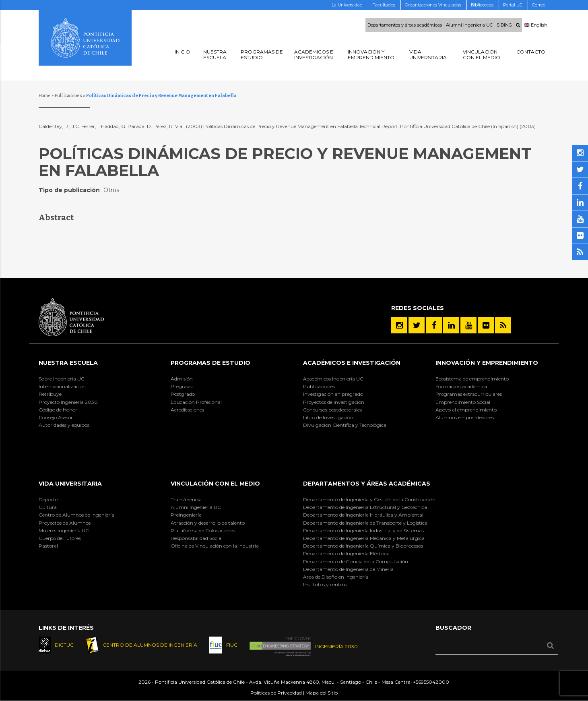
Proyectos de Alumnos (65, 523)
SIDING (504, 25)
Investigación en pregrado (333, 394)
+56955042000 (431, 682)
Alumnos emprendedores (465, 417)
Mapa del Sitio (322, 693)
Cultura (48, 507)
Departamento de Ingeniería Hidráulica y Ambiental (363, 515)
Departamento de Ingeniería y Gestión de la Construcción (369, 499)
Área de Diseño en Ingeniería (336, 577)
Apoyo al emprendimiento (466, 410)
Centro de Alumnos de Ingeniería (76, 515)
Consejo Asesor (56, 417)
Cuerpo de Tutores (60, 538)
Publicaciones (68, 96)
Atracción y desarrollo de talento (208, 523)
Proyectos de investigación (334, 402)
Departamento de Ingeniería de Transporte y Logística (365, 523)
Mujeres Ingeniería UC (64, 530)
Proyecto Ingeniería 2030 (68, 402)
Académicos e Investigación (352, 363)
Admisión (182, 379)
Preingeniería (186, 515)
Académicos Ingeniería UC (333, 379)
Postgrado (183, 394)
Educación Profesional (196, 402)
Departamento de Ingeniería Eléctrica (346, 553)
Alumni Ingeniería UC (196, 507)
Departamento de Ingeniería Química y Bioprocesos (363, 546)
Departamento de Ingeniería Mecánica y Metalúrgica (364, 538)
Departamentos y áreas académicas (405, 25)
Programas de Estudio (210, 363)
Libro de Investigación (328, 417)
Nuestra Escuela (68, 363)
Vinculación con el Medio (215, 484)
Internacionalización (62, 386)
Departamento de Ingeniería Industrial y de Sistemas (363, 530)
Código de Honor (58, 410)
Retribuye (50, 394)
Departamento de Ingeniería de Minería (348, 569)
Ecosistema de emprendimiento (472, 379)
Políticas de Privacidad (276, 693)
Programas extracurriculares (469, 394)
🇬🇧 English (536, 25)
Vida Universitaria (70, 484)
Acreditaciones (187, 410)
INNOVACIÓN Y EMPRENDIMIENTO (487, 363)
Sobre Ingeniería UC (62, 379)
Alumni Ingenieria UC (469, 25)
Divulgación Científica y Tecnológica (345, 425)
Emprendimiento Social (463, 402)
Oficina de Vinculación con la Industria (215, 546)
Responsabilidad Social (197, 538)
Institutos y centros (325, 584)
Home (45, 96)
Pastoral (48, 546)
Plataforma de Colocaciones (203, 530)
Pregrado (182, 386)
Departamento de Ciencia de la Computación (356, 561)
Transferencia (186, 499)
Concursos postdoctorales (332, 410)
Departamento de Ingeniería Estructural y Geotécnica (365, 507)
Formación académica (461, 386)
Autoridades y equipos (64, 425)
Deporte (48, 499)
